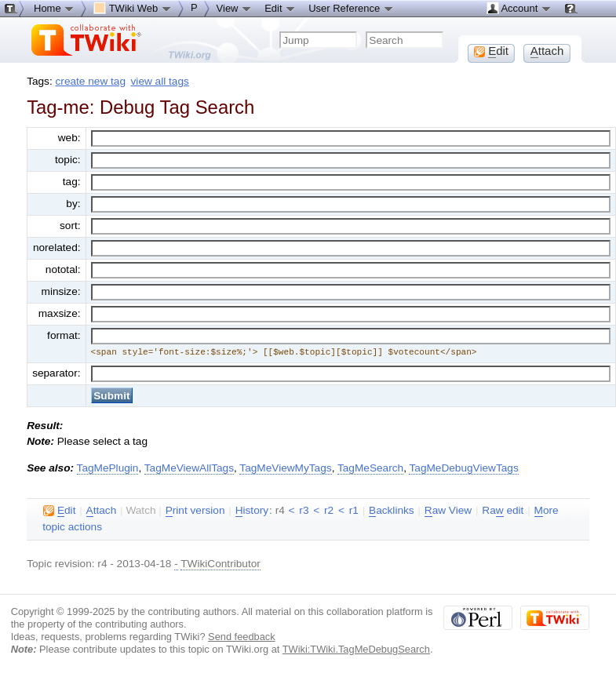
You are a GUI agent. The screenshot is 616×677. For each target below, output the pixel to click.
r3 (304, 510)
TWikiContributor (221, 564)
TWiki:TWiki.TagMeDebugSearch (356, 649)
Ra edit (503, 511)
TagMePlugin (108, 468)
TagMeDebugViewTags (463, 468)
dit (59, 511)
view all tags (160, 81)
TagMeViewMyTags (285, 468)
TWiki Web (133, 8)
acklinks (392, 511)
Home (54, 8)
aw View (448, 511)
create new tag (91, 81)
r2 (329, 510)
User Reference (351, 8)
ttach (102, 511)
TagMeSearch (370, 468)
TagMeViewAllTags (189, 468)
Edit (280, 8)
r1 (354, 510)
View (235, 8)
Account (519, 8)
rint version (195, 511)
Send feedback (242, 637)
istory (252, 511)
